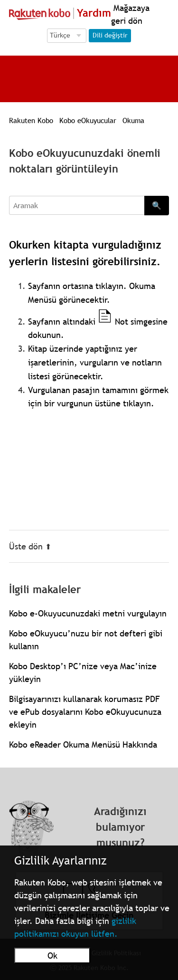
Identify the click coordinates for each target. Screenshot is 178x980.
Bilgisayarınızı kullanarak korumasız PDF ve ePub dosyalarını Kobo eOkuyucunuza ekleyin (85, 712)
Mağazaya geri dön (130, 14)
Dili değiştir (110, 35)
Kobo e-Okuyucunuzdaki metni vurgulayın (88, 613)
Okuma (133, 120)
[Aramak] (77, 205)
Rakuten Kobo (31, 120)
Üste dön (30, 546)
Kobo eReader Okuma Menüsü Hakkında (83, 745)
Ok (52, 956)
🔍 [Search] (157, 205)
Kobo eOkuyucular (88, 120)
